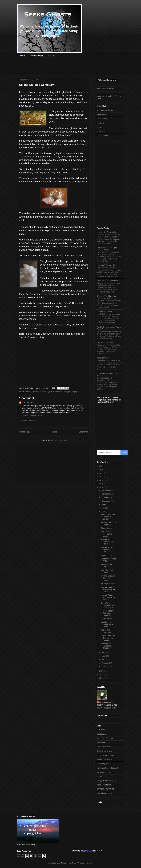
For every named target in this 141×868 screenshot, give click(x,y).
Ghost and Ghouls (104, 747)
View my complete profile (107, 708)
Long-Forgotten (103, 764)
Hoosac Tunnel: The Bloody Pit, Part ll (108, 589)
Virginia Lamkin (106, 702)
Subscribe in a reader (105, 88)
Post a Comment (29, 421)
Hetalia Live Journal (105, 759)
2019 (102, 473)
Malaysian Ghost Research (107, 768)
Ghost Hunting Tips (104, 119)
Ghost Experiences (104, 751)
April (104, 656)
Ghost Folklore (102, 136)
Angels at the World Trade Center (107, 624)
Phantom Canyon (104, 358)
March (104, 659)
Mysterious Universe (105, 772)
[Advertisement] (64, 67)
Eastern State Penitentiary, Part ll (107, 542)
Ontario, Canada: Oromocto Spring (108, 578)
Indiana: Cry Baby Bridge (107, 232)
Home (23, 55)
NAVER (100, 776)
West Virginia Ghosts (105, 793)
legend (49, 392)
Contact (52, 55)
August (105, 504)
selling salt (67, 392)
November (106, 494)
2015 (102, 484)
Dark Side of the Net (105, 738)
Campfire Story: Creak (107, 571)
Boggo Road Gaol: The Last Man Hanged (108, 638)
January (105, 667)
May (103, 652)
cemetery (28, 392)
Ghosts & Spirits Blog (105, 755)
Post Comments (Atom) (59, 440)
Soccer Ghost (106, 528)
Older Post (84, 432)
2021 (102, 466)
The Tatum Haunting (105, 342)
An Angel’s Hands (108, 584)
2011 (102, 678)
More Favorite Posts (105, 110)
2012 (102, 675)
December (106, 490)
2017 (102, 477)
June (104, 512)
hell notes (42, 392)
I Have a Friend (107, 619)
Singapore (76, 392)
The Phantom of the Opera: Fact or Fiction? (108, 249)
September (106, 501)
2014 (102, 487)
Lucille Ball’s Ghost (104, 312)
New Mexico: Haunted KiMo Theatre (108, 646)
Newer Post (24, 432)
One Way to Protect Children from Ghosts (108, 605)
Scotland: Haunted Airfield (108, 560)
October (105, 497)
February (105, 663)
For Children (102, 123)
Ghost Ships (102, 131)
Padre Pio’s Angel (108, 555)
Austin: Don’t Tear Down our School (108, 517)
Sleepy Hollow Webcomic (107, 781)
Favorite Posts (37, 55)
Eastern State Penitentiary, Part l (107, 550)
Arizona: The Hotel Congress (108, 523)
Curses (99, 127)
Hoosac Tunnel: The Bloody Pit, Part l (108, 597)
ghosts (35, 392)
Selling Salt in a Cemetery (107, 631)
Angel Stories (102, 114)
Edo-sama (101, 742)
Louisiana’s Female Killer (107, 265)
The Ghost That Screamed (107, 281)
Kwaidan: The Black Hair (106, 296)
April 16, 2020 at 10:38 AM (32, 416)
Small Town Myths (104, 785)
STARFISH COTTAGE (106, 789)
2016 (102, 480)
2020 (102, 470)
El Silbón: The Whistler (107, 566)
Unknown (26, 402)
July (103, 508)
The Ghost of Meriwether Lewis (106, 534)
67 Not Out (101, 730)
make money (57, 392)
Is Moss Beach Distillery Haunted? (107, 613)
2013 (102, 671)
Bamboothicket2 (103, 734)
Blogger (90, 863)
